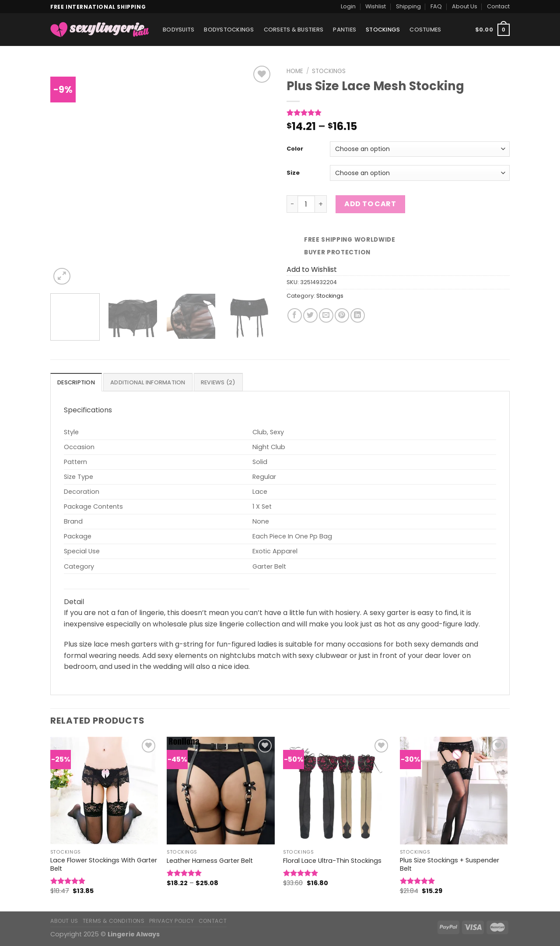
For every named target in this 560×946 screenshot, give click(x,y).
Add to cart (370, 204)
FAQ (436, 6)
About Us (465, 6)
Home (295, 71)
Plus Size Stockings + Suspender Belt (450, 864)
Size (293, 173)
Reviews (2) (218, 382)
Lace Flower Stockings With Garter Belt (104, 864)
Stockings (383, 30)
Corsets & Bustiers (294, 30)
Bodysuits (178, 30)
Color (295, 149)
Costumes (425, 30)
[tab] (76, 382)
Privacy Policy (172, 921)
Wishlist (376, 6)
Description (76, 382)
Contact (498, 6)
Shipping (408, 6)
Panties (345, 30)
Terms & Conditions (114, 921)
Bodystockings (229, 30)
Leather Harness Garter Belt (210, 861)
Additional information (148, 382)
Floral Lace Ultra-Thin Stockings (332, 861)
